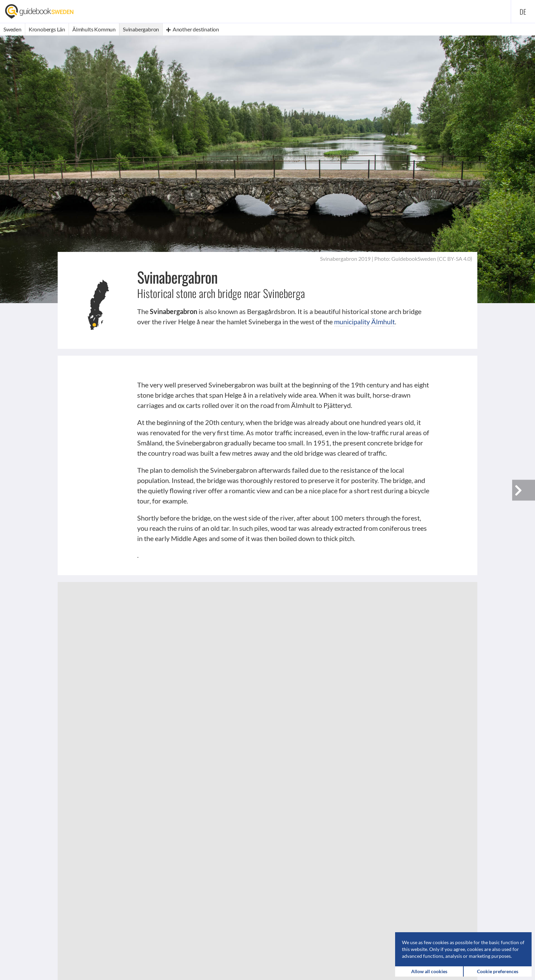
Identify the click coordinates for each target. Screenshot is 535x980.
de (523, 12)
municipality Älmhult (364, 322)
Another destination (193, 29)
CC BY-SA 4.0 (455, 259)
